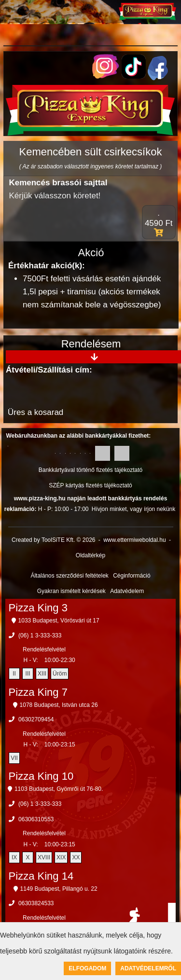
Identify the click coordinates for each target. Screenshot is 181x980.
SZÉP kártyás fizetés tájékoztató (90, 485)
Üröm (60, 674)
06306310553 (36, 819)
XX (76, 857)
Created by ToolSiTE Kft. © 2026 (53, 540)
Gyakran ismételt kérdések (71, 591)
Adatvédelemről (148, 968)
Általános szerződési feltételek (69, 576)
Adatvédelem (127, 591)
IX (14, 857)
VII (14, 758)
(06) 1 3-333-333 (40, 635)
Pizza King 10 (41, 776)
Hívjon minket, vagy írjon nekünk (133, 509)
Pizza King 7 (38, 692)
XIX (61, 857)
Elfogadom (87, 968)
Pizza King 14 (41, 876)
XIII (42, 674)
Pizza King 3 (38, 608)
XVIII (44, 857)
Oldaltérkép (90, 555)
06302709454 (36, 719)
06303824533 (36, 903)
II (14, 674)
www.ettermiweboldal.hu (134, 540)
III (28, 674)
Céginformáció (132, 576)
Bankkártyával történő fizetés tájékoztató (90, 470)
